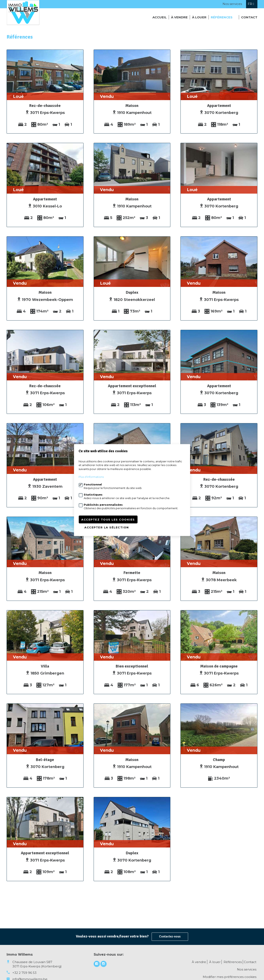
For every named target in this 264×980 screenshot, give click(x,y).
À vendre (179, 17)
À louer (199, 17)
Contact (249, 17)
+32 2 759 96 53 (24, 973)
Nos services (232, 4)
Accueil (160, 17)
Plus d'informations (91, 477)
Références (222, 17)
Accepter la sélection (107, 527)
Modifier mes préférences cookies (230, 977)
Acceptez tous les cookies (108, 520)
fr (251, 4)
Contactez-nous (170, 936)
